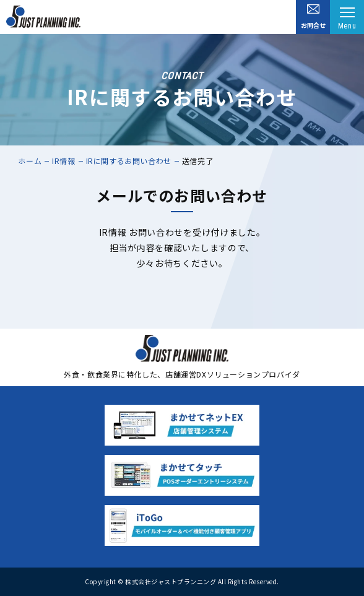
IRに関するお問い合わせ (129, 161)
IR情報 (63, 161)
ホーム (30, 161)
